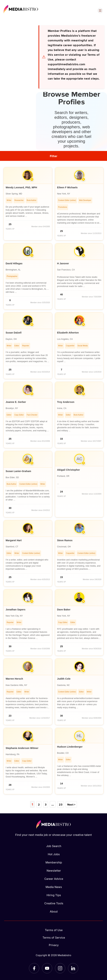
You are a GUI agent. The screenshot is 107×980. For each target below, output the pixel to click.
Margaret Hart (14, 540)
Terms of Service (54, 937)
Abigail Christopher (69, 470)
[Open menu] (100, 11)
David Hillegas (14, 263)
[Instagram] (60, 968)
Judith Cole (64, 679)
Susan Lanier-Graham (18, 471)
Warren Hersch (14, 679)
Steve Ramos (65, 540)
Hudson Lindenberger (70, 747)
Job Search (54, 846)
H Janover (63, 263)
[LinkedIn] (73, 968)
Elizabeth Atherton (68, 333)
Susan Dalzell (14, 333)
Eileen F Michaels (67, 187)
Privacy (54, 945)
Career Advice (54, 879)
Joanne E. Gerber (16, 402)
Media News (54, 887)
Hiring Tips (54, 895)
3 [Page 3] (46, 804)
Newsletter (54, 870)
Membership (54, 862)
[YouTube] (47, 968)
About (54, 911)
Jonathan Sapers (16, 610)
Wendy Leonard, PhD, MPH (21, 187)
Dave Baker (64, 610)
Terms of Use (54, 930)
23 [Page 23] (60, 804)
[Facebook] (34, 968)
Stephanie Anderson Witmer (22, 748)
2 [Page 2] (39, 804)
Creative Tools (54, 903)
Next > (71, 804)
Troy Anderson (66, 402)
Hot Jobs (54, 854)
